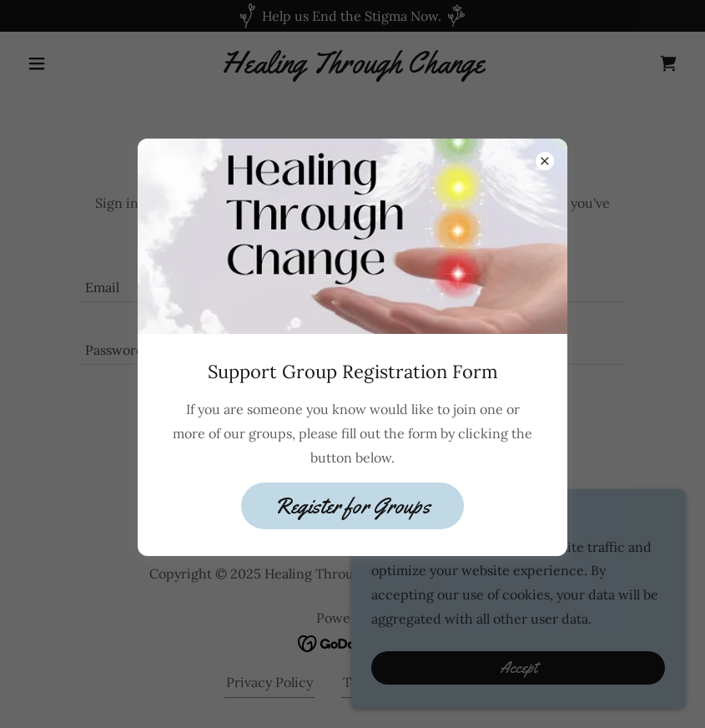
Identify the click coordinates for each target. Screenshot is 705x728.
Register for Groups (352, 506)
